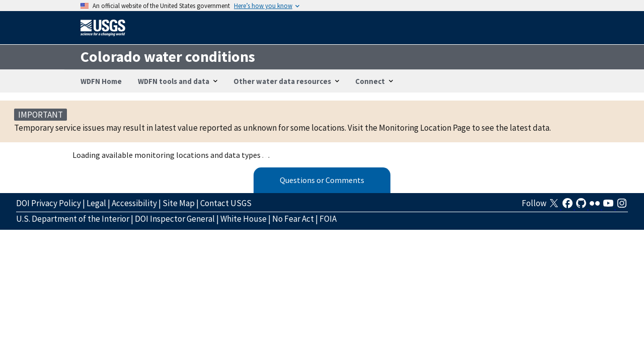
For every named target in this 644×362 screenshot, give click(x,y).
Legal (96, 203)
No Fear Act (293, 219)
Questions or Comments (322, 180)
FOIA (328, 219)
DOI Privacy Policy (49, 203)
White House (244, 219)
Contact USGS (226, 203)
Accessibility (134, 203)
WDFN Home (101, 81)
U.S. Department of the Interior (73, 219)
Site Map (179, 203)
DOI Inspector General (175, 219)
